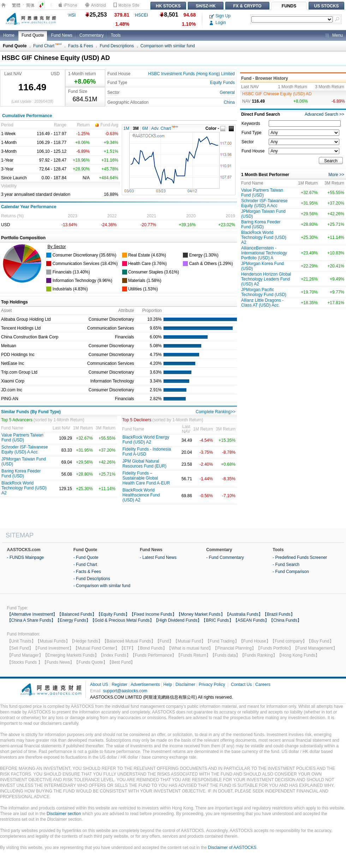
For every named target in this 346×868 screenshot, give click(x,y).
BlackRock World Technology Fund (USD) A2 (24, 488)
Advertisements (145, 685)
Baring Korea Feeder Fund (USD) (21, 474)
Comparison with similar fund (168, 46)
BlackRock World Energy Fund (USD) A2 (146, 440)
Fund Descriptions (117, 46)
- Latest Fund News (158, 557)
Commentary (92, 35)
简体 (30, 5)
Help (168, 685)
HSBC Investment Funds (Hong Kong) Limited (192, 74)
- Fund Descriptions (92, 579)
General (227, 92)
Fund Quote (33, 35)
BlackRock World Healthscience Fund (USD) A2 (141, 495)
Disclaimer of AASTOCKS (232, 848)
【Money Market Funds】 (201, 614)
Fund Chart (47, 46)
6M (145, 128)
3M (136, 128)
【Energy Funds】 (73, 620)
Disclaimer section (64, 814)
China (229, 102)
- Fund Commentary (225, 557)
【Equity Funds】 (113, 614)
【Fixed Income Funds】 (153, 614)
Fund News (62, 35)
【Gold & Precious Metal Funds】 (122, 620)
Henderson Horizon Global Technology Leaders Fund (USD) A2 (266, 279)
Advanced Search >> (324, 114)
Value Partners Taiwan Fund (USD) (22, 438)
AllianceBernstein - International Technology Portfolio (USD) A (264, 253)
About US (99, 685)
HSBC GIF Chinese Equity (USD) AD (277, 94)
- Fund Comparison (291, 572)
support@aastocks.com (125, 691)
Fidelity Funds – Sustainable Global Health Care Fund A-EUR (146, 478)
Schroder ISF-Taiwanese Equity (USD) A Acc (25, 450)
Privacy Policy (212, 685)
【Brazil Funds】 (279, 614)
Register (120, 685)
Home (9, 35)
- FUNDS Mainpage (26, 557)
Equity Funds (222, 83)
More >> (336, 175)
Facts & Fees (81, 46)
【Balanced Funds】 (77, 614)
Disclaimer (185, 685)
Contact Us (241, 685)
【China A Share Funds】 (31, 620)
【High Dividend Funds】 (178, 620)
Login (218, 23)
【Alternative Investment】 (32, 614)
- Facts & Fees (87, 572)
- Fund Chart (85, 565)
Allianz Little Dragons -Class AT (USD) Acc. (262, 303)
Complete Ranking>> (216, 412)
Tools (116, 35)
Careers (263, 685)
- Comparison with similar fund (102, 586)
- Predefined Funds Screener (300, 557)
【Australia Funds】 (244, 614)
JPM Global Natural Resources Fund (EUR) (145, 464)
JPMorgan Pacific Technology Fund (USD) (264, 292)
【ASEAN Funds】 (251, 620)
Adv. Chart (165, 128)
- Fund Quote (86, 557)
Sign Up (220, 16)
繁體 (16, 5)
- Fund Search (286, 565)
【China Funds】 (285, 620)
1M (127, 128)
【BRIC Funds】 (217, 620)
